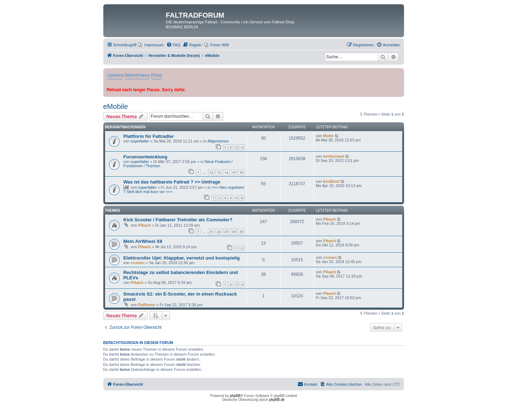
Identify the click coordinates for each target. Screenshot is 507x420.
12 (211, 172)
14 (226, 172)
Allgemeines (218, 141)
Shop (157, 75)
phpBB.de (277, 400)
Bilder (130, 75)
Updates (115, 75)
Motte (328, 136)
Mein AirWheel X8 (143, 241)
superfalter (140, 141)
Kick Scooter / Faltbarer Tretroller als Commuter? (178, 220)
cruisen (137, 263)
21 (211, 231)
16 (241, 172)
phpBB (235, 396)
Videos (143, 75)
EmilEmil (331, 181)
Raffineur (146, 305)
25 (241, 231)
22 (219, 231)
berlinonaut (334, 156)
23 (226, 231)
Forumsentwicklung (146, 157)
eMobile (116, 106)
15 (234, 172)
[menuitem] (151, 45)
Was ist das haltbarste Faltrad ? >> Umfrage (172, 182)
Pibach (144, 225)
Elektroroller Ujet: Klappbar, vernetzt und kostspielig (182, 258)
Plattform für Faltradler (149, 136)
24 (234, 231)
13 (219, 172)
